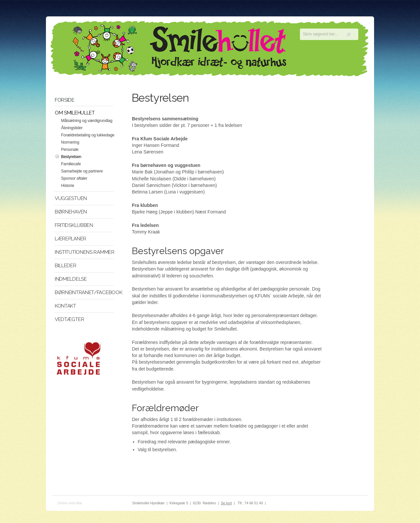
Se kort (226, 503)
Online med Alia (70, 503)
